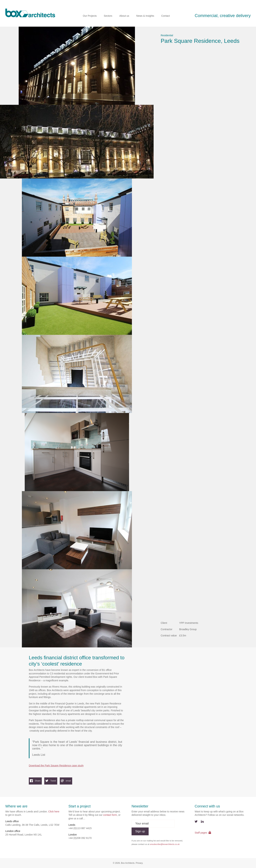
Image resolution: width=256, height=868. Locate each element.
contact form (110, 815)
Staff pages (203, 833)
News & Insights (145, 16)
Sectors (108, 16)
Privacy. (139, 863)
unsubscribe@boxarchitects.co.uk (165, 844)
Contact (166, 16)
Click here (54, 812)
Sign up (140, 831)
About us (124, 16)
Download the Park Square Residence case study (56, 766)
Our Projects (90, 16)
